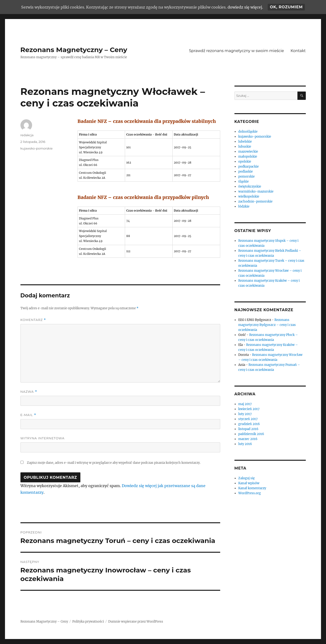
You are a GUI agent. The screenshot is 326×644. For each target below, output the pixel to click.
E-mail (28, 415)
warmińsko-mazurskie (256, 191)
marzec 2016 (248, 439)
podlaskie (246, 172)
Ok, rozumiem (286, 7)
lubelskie (245, 142)
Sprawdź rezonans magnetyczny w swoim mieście (236, 51)
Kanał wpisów (249, 483)
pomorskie (246, 177)
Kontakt (298, 51)
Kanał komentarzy (252, 488)
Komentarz (33, 320)
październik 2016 (251, 434)
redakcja (27, 135)
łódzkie (244, 206)
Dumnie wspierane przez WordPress (136, 622)
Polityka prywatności (88, 622)
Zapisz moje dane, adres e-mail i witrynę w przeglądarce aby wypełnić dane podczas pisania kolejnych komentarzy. (114, 463)
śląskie (243, 182)
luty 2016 (245, 444)
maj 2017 (245, 404)
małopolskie (248, 157)
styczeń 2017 (248, 419)
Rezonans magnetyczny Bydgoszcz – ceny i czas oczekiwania (267, 325)
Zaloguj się (246, 478)
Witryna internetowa (43, 438)
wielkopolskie (249, 196)
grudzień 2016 (249, 424)
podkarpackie (248, 167)
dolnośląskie (248, 132)
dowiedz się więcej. (245, 7)
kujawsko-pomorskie (36, 148)
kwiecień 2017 (249, 409)
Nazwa (29, 392)
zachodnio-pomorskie (255, 201)
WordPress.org (250, 493)
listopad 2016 (248, 429)
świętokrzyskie (250, 186)
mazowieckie (248, 152)
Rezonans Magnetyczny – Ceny (74, 50)
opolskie (245, 162)
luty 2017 (245, 414)
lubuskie (245, 147)
